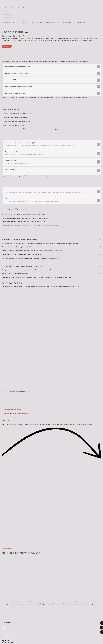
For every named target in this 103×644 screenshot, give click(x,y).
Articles (17, 8)
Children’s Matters (67, 22)
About (10, 8)
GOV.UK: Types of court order (12, 413)
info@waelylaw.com (8, 613)
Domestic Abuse (81, 22)
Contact (24, 8)
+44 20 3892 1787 (7, 617)
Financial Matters (23, 22)
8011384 (33, 635)
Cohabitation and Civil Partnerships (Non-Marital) (45, 22)
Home (4, 8)
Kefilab (11, 640)
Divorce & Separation (9, 22)
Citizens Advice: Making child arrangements (16, 417)
